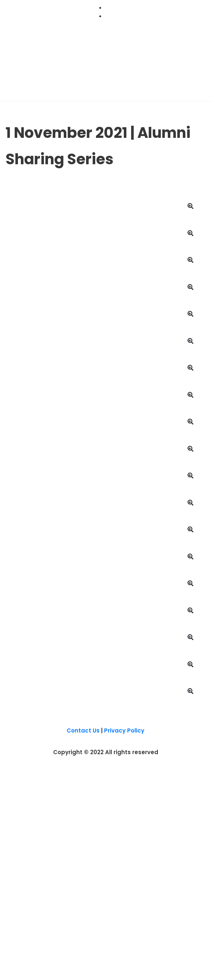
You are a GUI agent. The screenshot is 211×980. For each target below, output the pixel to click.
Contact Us (83, 731)
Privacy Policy (124, 731)
